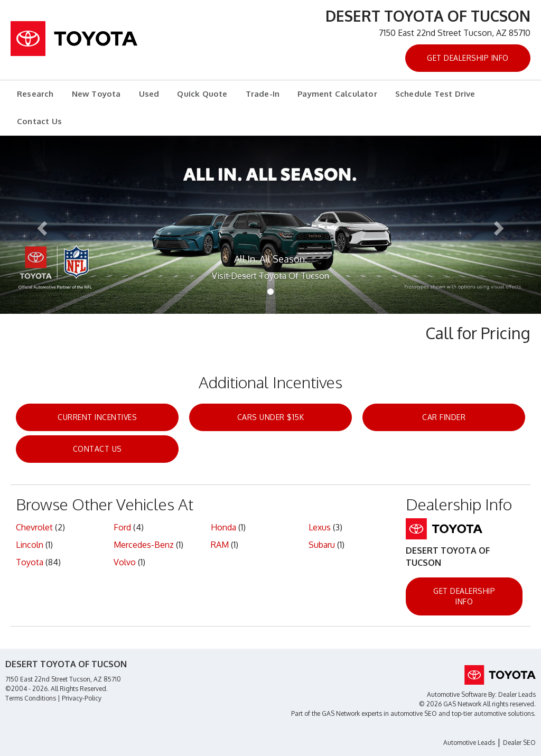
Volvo (125, 562)
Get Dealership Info (468, 58)
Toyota (30, 562)
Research (35, 94)
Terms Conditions (31, 698)
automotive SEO (414, 713)
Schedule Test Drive (435, 94)
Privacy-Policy (82, 698)
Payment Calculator (337, 94)
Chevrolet (34, 527)
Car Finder (444, 417)
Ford (122, 527)
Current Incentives (97, 417)
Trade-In (263, 94)
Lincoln (30, 545)
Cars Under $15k (271, 417)
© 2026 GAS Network (450, 704)
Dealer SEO (519, 743)
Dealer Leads (517, 694)
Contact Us (39, 121)
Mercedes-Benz (144, 545)
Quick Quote (202, 94)
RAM (220, 545)
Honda (223, 527)
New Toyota (96, 94)
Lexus (320, 527)
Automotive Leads (469, 743)
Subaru (322, 545)
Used (149, 94)
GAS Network (341, 713)
